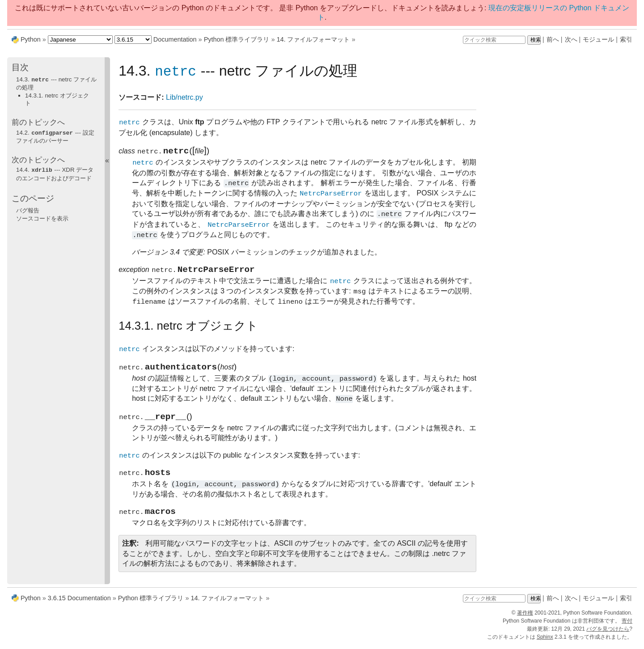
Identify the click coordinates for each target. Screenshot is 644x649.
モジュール (598, 39)
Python (31, 39)
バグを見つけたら (608, 633)
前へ (553, 39)
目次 (20, 67)
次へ (571, 39)
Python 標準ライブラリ (237, 39)
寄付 (627, 625)
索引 (626, 39)
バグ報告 (28, 209)
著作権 (525, 617)
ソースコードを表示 (42, 217)
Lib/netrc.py (184, 98)
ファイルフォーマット (313, 39)
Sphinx (545, 641)
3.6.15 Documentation (79, 602)
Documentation (175, 39)
